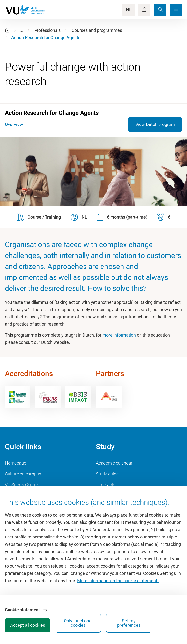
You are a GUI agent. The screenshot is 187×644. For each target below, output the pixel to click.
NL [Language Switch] (129, 10)
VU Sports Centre (21, 485)
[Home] (7, 30)
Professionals (47, 30)
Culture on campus (23, 474)
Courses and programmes (97, 30)
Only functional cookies (127, 621)
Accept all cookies (90, 623)
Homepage (15, 463)
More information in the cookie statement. (118, 584)
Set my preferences (163, 621)
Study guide (107, 474)
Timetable (106, 485)
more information (119, 335)
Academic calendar (114, 463)
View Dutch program (155, 124)
